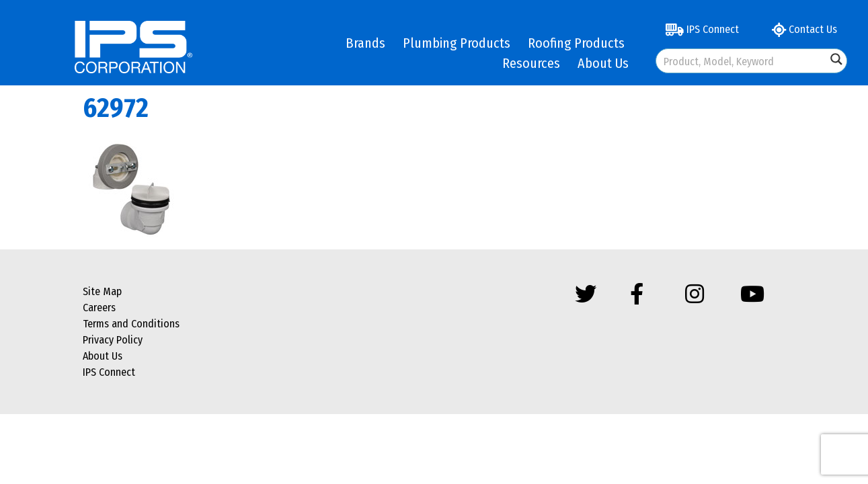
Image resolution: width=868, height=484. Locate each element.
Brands (365, 43)
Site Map (102, 291)
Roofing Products (576, 43)
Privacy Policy (113, 340)
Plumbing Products (457, 43)
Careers (99, 308)
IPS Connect (702, 29)
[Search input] (742, 61)
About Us (603, 63)
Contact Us (804, 29)
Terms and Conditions (131, 324)
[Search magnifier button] (836, 59)
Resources (531, 63)
